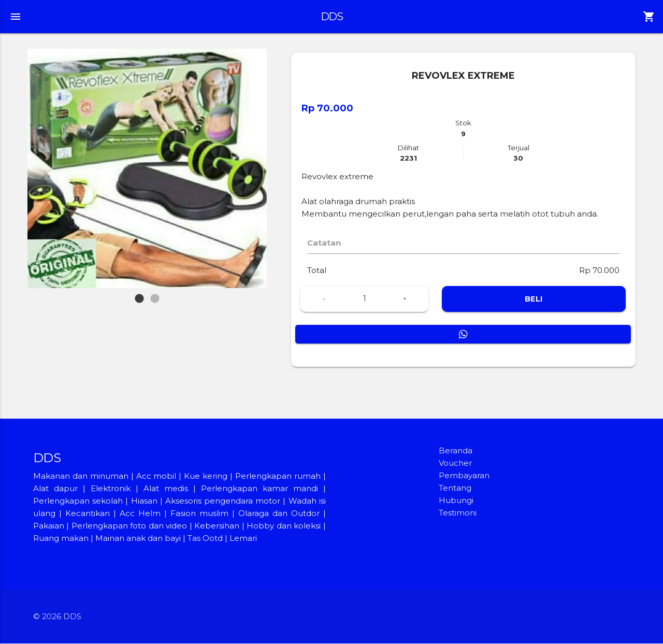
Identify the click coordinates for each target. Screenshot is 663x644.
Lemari (243, 539)
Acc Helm (140, 514)
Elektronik (111, 489)
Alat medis (166, 489)
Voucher (455, 463)
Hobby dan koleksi (284, 526)
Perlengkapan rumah (278, 476)
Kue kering (207, 476)
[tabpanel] (147, 168)
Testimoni (458, 513)
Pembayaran (464, 476)
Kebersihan (217, 526)
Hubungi (456, 501)
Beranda (456, 451)
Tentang (455, 488)
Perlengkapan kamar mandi (260, 489)
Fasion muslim (199, 514)
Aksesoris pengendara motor (223, 501)
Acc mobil (156, 476)
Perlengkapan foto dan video (129, 526)
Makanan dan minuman (81, 476)
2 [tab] (156, 294)
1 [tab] (139, 294)
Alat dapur (55, 489)
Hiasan (144, 501)
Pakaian (49, 526)
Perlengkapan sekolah (78, 501)
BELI (534, 299)
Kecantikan (88, 514)
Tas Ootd (205, 539)
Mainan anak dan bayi (138, 539)
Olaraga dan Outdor (279, 514)
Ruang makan (62, 539)
